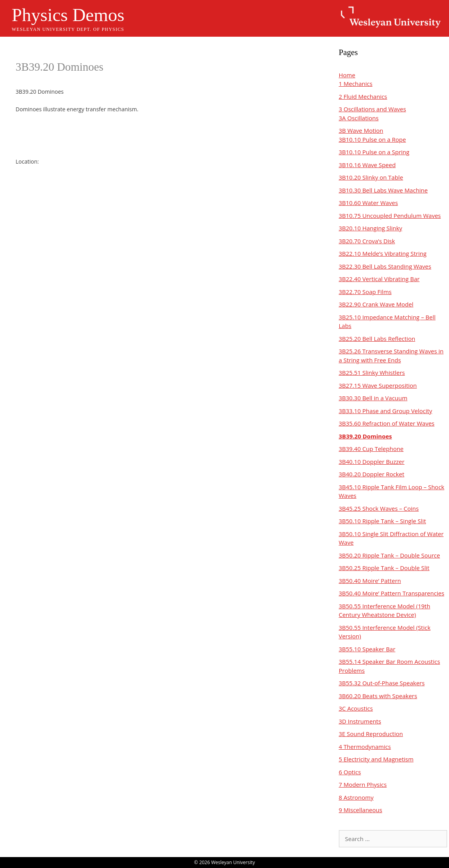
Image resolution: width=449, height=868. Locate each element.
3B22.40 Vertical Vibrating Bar (379, 279)
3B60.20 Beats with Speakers (378, 696)
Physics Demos (68, 15)
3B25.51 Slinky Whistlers (372, 373)
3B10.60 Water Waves (369, 203)
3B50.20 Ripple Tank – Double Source (389, 555)
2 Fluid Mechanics (363, 96)
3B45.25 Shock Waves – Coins (379, 508)
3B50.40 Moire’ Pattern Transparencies (392, 593)
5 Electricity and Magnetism (376, 759)
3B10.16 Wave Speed (367, 165)
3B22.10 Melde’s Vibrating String (383, 253)
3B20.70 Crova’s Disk (367, 241)
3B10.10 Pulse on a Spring (374, 152)
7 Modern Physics (363, 784)
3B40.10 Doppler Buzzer (372, 462)
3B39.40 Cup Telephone (371, 449)
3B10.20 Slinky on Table (371, 177)
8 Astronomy (356, 797)
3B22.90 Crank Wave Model (376, 304)
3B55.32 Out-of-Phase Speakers (382, 683)
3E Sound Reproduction (371, 734)
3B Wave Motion (361, 130)
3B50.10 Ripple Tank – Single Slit (383, 521)
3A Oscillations (359, 118)
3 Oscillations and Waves (372, 109)
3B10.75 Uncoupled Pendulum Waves (390, 216)
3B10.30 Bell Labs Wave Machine (383, 190)
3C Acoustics (356, 708)
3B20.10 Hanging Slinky (371, 228)
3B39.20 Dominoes (365, 436)
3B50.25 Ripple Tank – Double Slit (384, 568)
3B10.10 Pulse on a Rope (372, 139)
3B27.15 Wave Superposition (378, 385)
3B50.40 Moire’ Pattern (370, 581)
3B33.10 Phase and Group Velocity (386, 411)
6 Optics (350, 772)
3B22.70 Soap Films (365, 292)
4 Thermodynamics (365, 747)
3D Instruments (360, 721)
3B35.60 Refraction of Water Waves (387, 423)
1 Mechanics (356, 84)
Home (347, 75)
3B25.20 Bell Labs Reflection (377, 339)
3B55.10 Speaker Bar (367, 649)
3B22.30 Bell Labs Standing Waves (385, 266)
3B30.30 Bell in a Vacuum (373, 398)
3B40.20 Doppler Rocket (372, 474)
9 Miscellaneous (361, 810)
